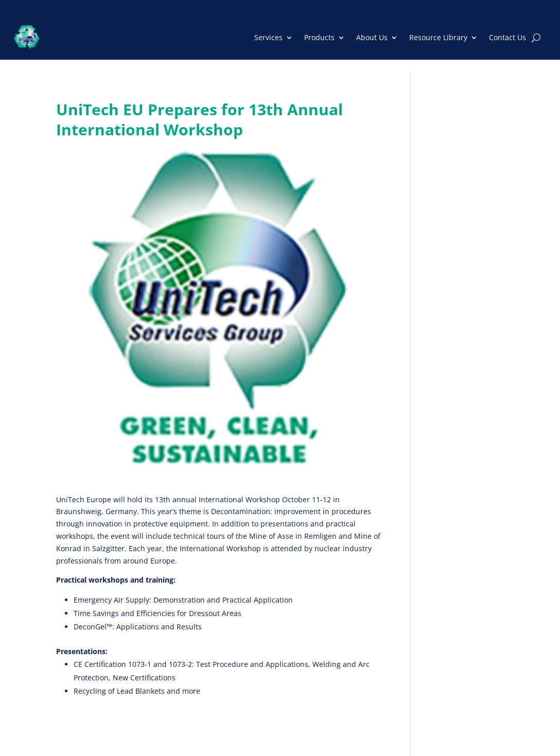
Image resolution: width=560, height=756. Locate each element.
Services (268, 37)
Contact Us (507, 37)
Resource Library (438, 37)
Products (319, 37)
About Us (372, 37)
